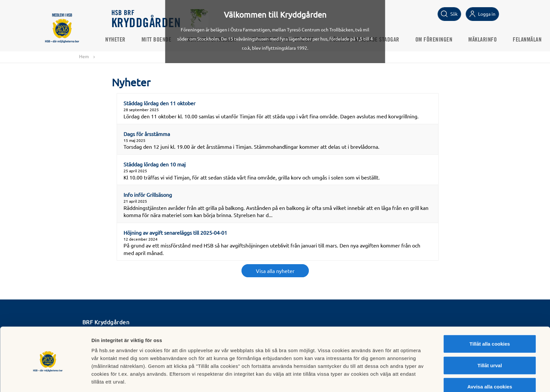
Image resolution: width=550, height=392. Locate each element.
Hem (84, 56)
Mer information (353, 379)
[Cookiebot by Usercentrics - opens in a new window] (48, 379)
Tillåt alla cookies (490, 320)
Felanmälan (534, 40)
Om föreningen (440, 40)
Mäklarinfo (489, 40)
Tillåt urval (490, 341)
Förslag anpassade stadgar (371, 40)
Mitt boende (163, 40)
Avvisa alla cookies (490, 363)
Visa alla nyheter (275, 271)
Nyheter (122, 40)
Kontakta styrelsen (218, 40)
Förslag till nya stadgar (290, 40)
